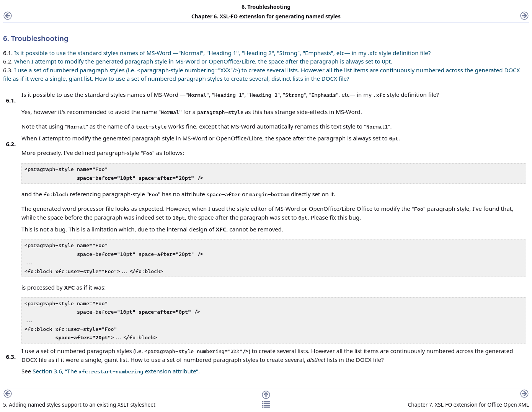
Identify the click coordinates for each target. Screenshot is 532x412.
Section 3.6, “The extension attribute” (115, 371)
